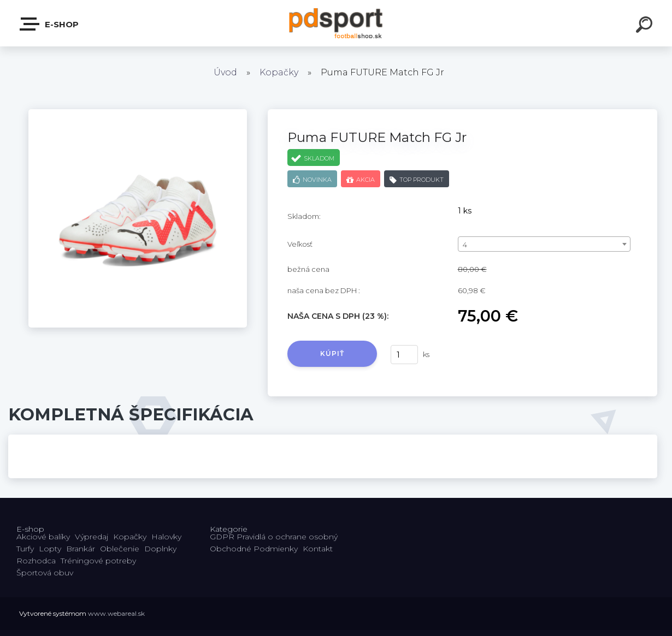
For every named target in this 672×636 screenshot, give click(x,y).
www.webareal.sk (116, 613)
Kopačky (279, 72)
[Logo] (336, 23)
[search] (646, 26)
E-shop (50, 24)
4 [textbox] (465, 245)
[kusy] (404, 355)
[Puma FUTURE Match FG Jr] (138, 113)
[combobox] (544, 244)
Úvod (225, 72)
